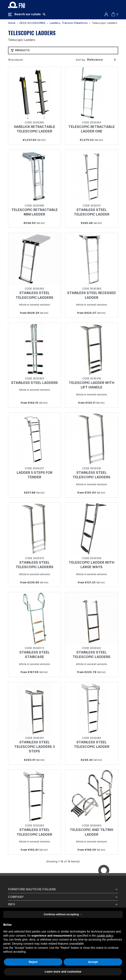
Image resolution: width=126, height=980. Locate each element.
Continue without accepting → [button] (63, 914)
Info (12, 904)
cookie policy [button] (105, 936)
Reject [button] (33, 962)
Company (16, 897)
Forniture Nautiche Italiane (32, 889)
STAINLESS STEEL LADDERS (34, 383)
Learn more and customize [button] (63, 972)
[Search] (28, 14)
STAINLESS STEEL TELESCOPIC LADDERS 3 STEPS (34, 747)
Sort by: (81, 60)
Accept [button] (93, 962)
